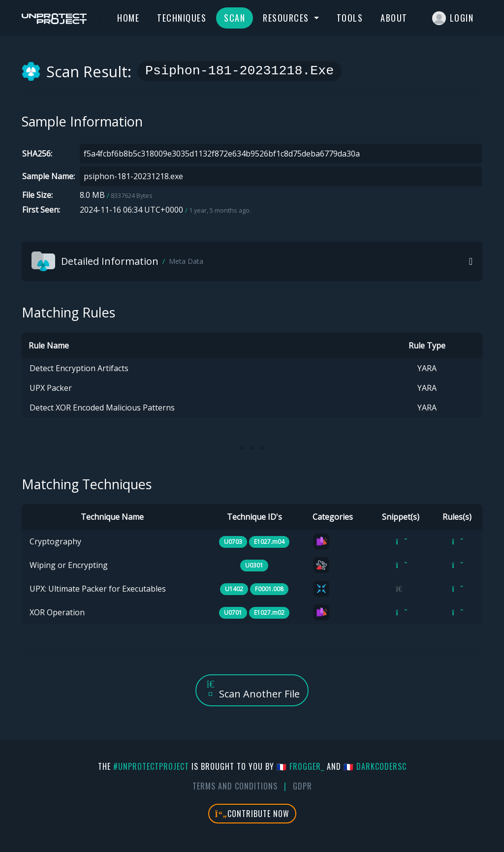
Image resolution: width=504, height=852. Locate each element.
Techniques (182, 18)
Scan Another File (252, 690)
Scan (235, 18)
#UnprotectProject (151, 766)
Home (128, 18)
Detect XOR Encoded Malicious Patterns (102, 408)
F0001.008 (269, 589)
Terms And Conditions (235, 786)
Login (453, 18)
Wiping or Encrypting (69, 565)
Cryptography (55, 541)
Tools (350, 18)
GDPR (302, 786)
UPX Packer (51, 388)
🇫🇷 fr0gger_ (300, 766)
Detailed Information (117, 261)
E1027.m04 (269, 542)
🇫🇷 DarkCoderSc (375, 766)
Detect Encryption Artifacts (79, 368)
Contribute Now (252, 814)
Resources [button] (287, 18)
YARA (427, 368)
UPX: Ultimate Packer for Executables (98, 589)
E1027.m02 (269, 613)
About (394, 18)
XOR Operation (57, 612)
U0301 (254, 565)
